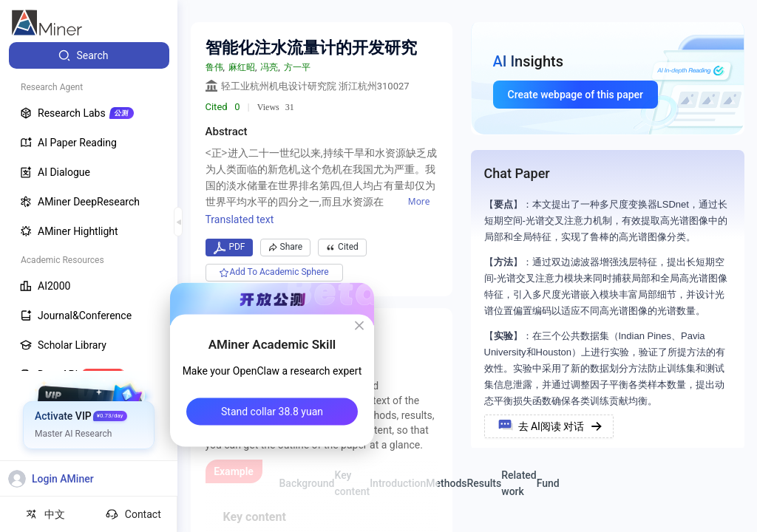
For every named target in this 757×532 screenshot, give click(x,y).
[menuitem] (89, 55)
